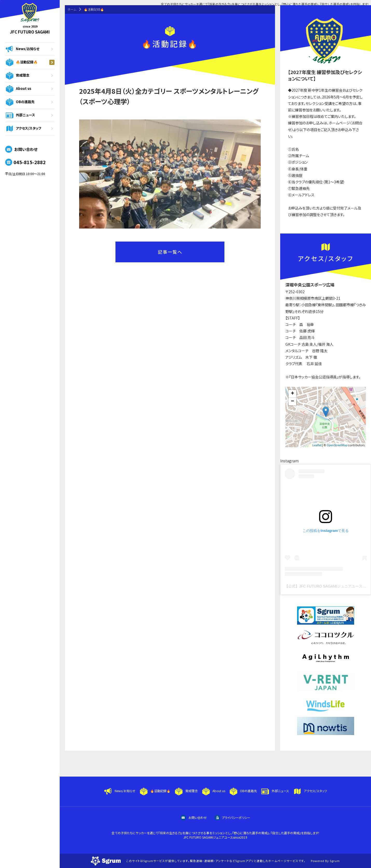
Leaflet (317, 445)
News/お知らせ (30, 49)
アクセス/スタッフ (30, 129)
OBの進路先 (30, 102)
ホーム (72, 9)
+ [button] (293, 394)
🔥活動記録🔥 (30, 62)
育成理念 (30, 76)
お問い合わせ (21, 149)
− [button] (293, 402)
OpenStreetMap (337, 445)
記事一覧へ (170, 252)
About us (30, 89)
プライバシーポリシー (232, 817)
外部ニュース (30, 115)
